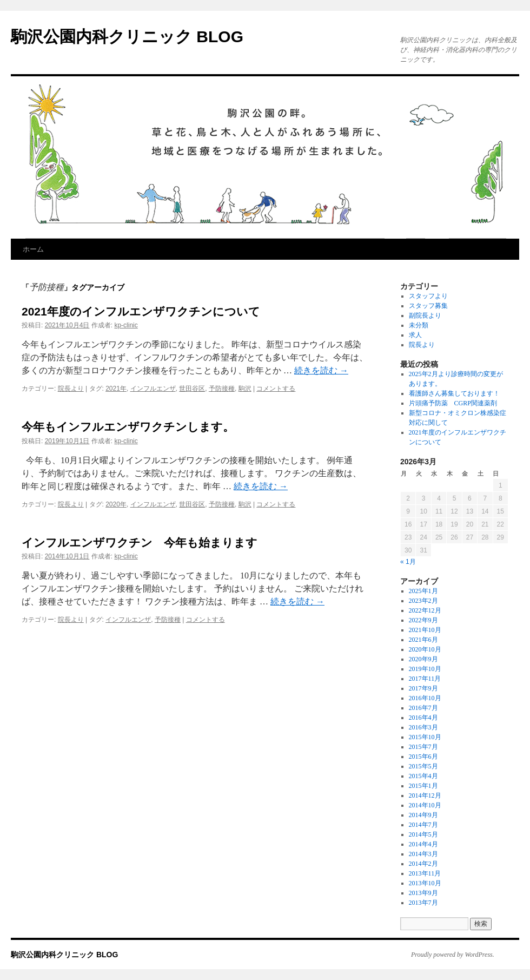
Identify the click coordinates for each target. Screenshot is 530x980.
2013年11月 (425, 873)
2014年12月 (425, 795)
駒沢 (245, 389)
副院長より (425, 315)
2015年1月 (423, 786)
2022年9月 (423, 620)
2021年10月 (425, 630)
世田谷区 (192, 389)
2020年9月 (423, 659)
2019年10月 (425, 669)
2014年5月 (423, 834)
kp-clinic (126, 325)
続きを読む (321, 370)
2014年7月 (423, 825)
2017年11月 (425, 679)
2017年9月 (423, 688)
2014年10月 (425, 805)
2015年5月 (423, 766)
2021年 (116, 389)
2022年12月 (425, 610)
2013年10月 (425, 883)
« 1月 (408, 562)
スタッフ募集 (428, 306)
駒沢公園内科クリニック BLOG (127, 37)
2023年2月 (423, 601)
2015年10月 (425, 737)
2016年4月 (423, 718)
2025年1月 (423, 591)
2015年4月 (423, 776)
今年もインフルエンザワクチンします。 (128, 427)
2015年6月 (423, 757)
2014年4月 (423, 844)
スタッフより (428, 296)
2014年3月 (423, 854)
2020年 (116, 504)
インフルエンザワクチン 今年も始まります (140, 542)
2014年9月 (423, 815)
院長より (71, 389)
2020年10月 (425, 649)
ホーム (33, 249)
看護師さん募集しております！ (454, 393)
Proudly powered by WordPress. (453, 955)
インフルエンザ (153, 389)
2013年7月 (423, 903)
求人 (415, 335)
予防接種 (222, 389)
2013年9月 (423, 893)
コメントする (276, 389)
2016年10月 (425, 698)
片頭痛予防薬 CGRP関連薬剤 (453, 403)
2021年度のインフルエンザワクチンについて (141, 311)
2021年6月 (423, 640)
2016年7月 (423, 708)
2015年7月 (423, 747)
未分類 (419, 325)
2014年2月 (423, 864)
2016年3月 (423, 727)
